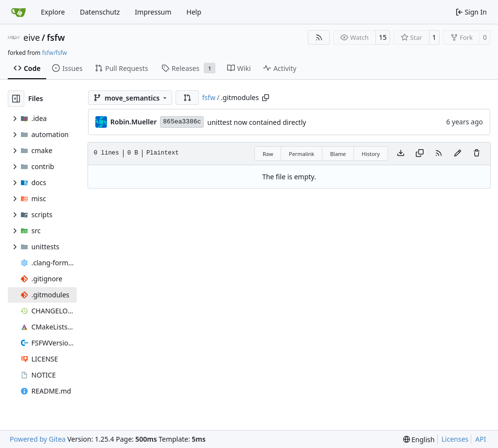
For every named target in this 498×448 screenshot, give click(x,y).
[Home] (18, 12)
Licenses (455, 439)
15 (383, 37)
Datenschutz (100, 12)
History (371, 154)
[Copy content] (420, 154)
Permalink (302, 154)
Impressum (153, 12)
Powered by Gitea (38, 439)
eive (32, 37)
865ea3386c (182, 122)
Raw (268, 154)
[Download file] (401, 154)
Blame (338, 154)
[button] (187, 98)
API (480, 439)
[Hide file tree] (16, 99)
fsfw (56, 37)
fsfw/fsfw (54, 53)
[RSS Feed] (319, 37)
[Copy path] (266, 98)
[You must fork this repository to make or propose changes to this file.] (458, 154)
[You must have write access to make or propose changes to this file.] (477, 154)
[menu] (419, 439)
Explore (53, 12)
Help (194, 12)
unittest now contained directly (257, 122)
